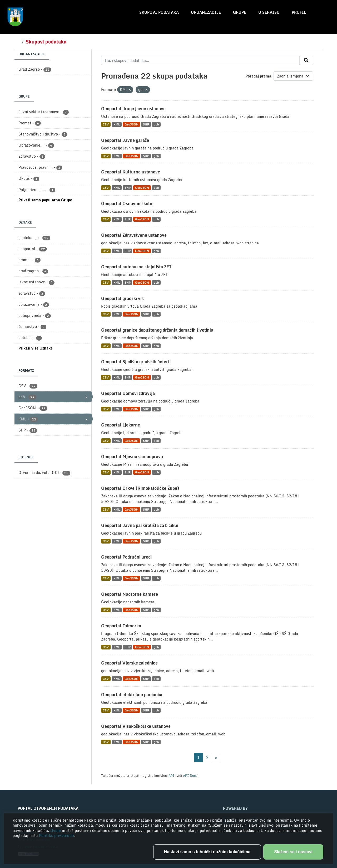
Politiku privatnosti (57, 835)
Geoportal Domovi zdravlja (128, 393)
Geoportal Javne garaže (125, 140)
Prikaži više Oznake (36, 348)
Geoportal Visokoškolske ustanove (136, 726)
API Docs (190, 775)
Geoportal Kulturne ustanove (131, 172)
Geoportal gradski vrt (122, 298)
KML (117, 124)
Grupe (240, 12)
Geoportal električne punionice (132, 695)
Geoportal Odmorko (121, 626)
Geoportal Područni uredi (126, 557)
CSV (106, 124)
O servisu (269, 12)
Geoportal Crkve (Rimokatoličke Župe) (140, 488)
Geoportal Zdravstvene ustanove (134, 235)
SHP (146, 124)
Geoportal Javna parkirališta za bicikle (140, 525)
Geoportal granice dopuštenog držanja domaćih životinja (157, 330)
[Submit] (306, 60)
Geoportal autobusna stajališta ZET (136, 267)
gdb (156, 124)
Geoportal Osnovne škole (127, 203)
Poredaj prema (258, 76)
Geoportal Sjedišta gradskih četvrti (136, 362)
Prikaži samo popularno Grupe (45, 200)
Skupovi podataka (159, 12)
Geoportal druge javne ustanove (133, 109)
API (172, 775)
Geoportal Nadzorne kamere (130, 594)
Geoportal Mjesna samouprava (132, 457)
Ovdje (56, 830)
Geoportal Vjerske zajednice (129, 663)
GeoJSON (132, 124)
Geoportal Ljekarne (121, 425)
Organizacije (206, 12)
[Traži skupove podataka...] (200, 60)
